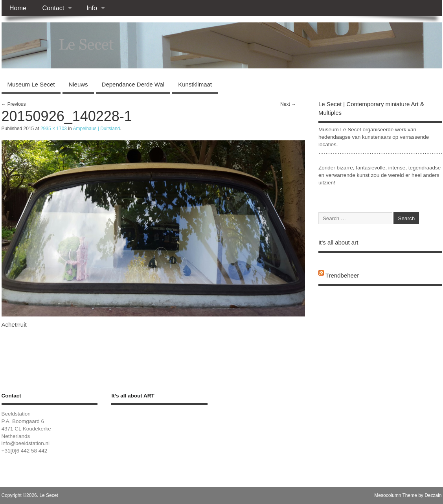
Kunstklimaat (195, 84)
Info (92, 8)
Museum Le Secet (31, 84)
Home (18, 8)
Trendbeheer (342, 275)
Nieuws (78, 84)
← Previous (14, 104)
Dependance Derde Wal (133, 84)
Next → (288, 104)
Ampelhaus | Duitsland (96, 129)
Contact (53, 8)
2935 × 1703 (54, 129)
